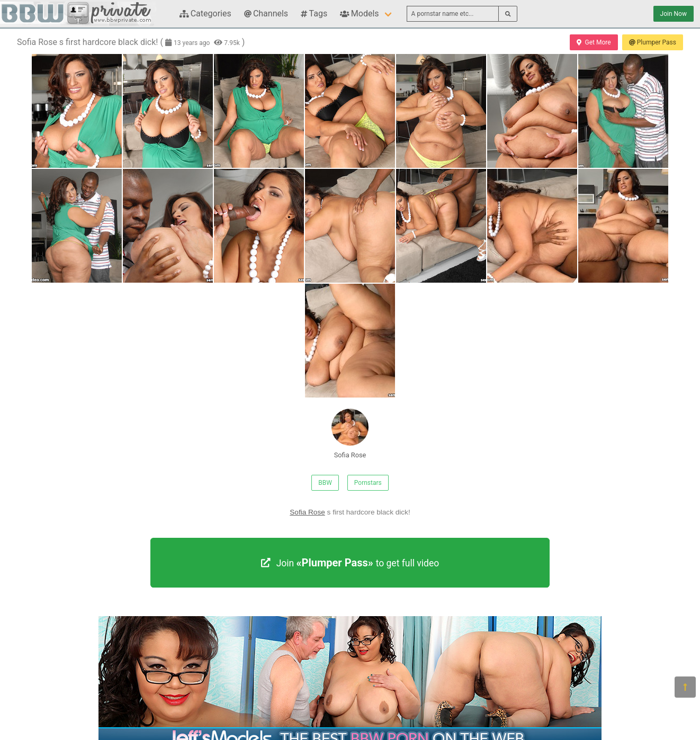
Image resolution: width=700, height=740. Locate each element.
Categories (205, 13)
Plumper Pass (653, 42)
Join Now (674, 14)
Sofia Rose (350, 434)
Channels (266, 13)
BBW (325, 483)
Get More (594, 42)
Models (359, 13)
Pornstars (368, 483)
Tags (314, 13)
